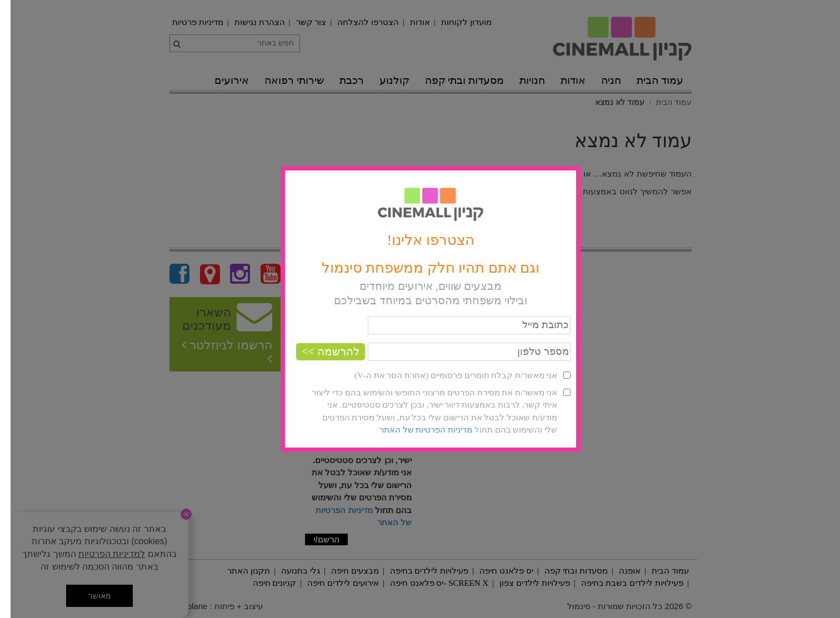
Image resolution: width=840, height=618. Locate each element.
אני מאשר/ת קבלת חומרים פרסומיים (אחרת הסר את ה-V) (445, 375)
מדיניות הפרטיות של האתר (415, 430)
